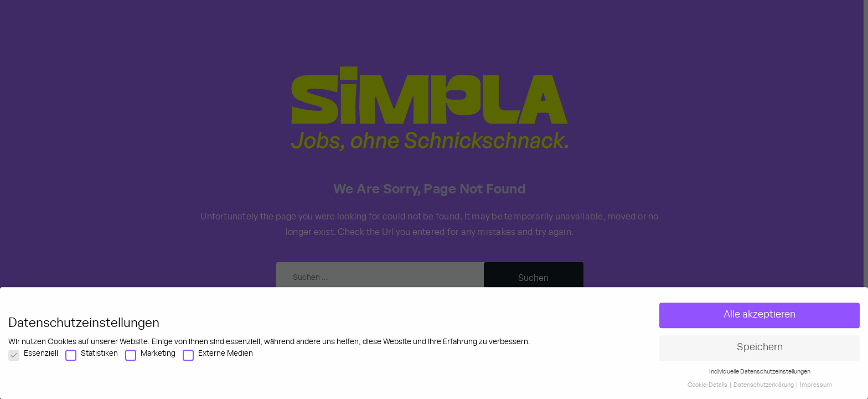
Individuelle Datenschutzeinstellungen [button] (760, 380)
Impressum (816, 394)
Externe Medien (218, 362)
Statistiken (92, 362)
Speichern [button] (760, 356)
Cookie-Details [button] (708, 394)
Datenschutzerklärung (764, 394)
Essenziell (33, 362)
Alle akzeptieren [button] (759, 323)
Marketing (150, 362)
